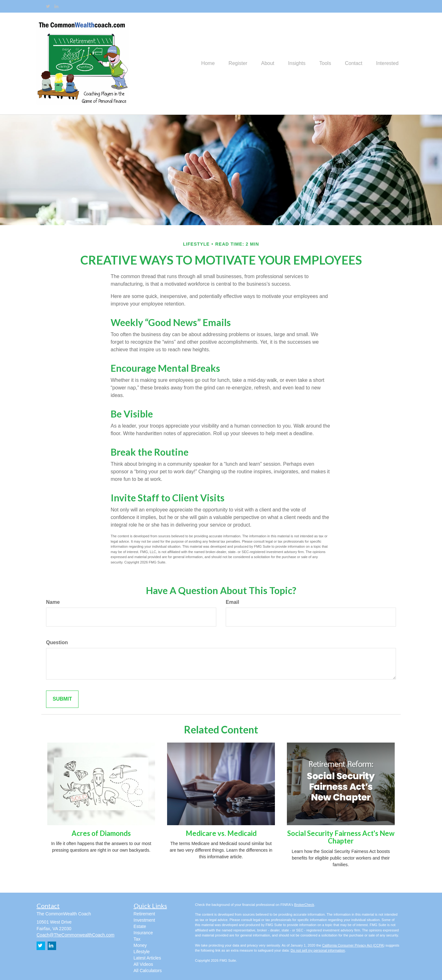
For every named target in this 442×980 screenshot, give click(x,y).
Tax (137, 939)
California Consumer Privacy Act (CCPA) (353, 945)
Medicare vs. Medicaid (221, 833)
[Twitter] (48, 6)
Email (233, 602)
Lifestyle (142, 952)
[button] (227, 63)
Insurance (143, 933)
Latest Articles (147, 958)
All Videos (143, 964)
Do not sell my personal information (318, 950)
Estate (140, 926)
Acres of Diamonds (101, 833)
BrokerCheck (304, 905)
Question (57, 642)
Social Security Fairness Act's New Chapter (341, 837)
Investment (144, 920)
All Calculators (148, 971)
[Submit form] (62, 699)
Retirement (144, 914)
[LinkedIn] (56, 6)
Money (140, 945)
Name (53, 602)
